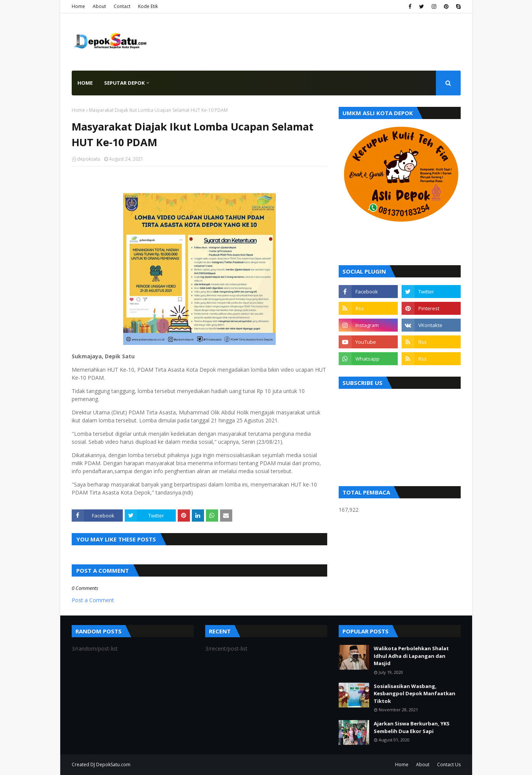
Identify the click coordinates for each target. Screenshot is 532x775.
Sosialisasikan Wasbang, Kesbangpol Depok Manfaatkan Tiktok (415, 694)
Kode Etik (148, 6)
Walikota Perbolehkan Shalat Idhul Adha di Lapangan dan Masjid (411, 656)
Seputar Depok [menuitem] (124, 83)
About (99, 6)
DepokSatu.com (113, 765)
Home (78, 6)
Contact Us (449, 765)
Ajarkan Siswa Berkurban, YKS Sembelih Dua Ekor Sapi (412, 727)
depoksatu (89, 159)
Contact (122, 6)
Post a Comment (93, 600)
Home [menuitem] (85, 83)
